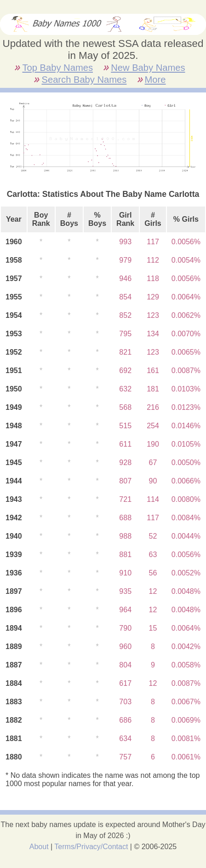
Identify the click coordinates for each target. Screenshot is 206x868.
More (155, 80)
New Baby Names (148, 68)
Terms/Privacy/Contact (91, 847)
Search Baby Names (84, 80)
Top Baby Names (57, 68)
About (39, 847)
